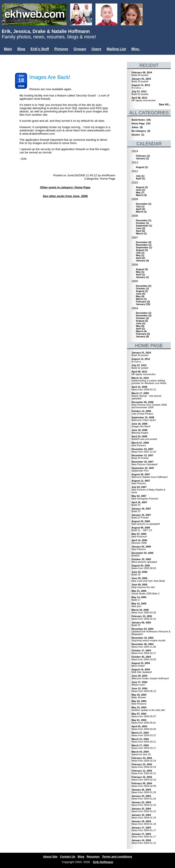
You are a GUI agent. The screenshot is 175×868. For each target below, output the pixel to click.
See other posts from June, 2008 (65, 196)
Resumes (93, 857)
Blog (21, 49)
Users (96, 49)
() (143, 156)
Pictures (61, 49)
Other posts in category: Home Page (65, 187)
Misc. (136, 49)
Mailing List (116, 49)
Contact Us (68, 857)
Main (8, 49)
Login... (11, 56)
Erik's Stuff (40, 49)
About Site (50, 857)
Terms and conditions (117, 857)
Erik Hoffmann (103, 862)
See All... (165, 104)
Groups (80, 49)
